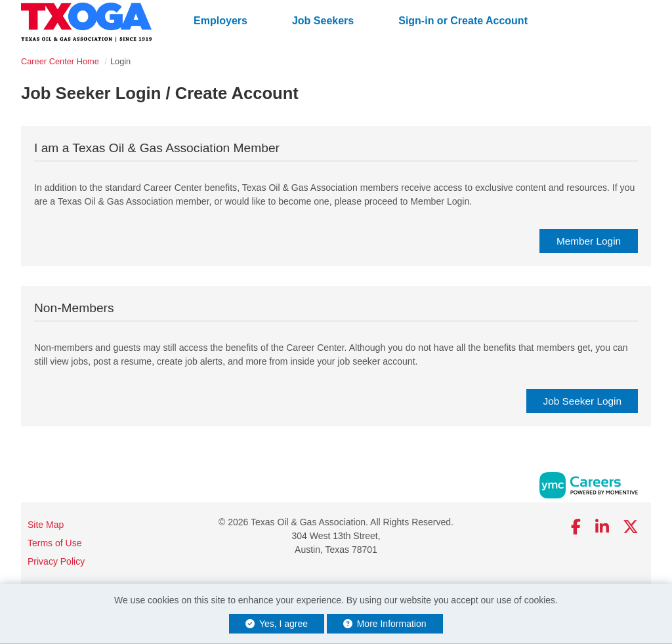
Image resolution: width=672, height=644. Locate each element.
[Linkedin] (602, 527)
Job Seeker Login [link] (582, 401)
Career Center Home (60, 61)
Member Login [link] (589, 241)
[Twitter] (631, 527)
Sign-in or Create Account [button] (463, 21)
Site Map (46, 525)
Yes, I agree (277, 624)
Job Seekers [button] (323, 21)
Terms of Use (54, 543)
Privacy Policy (56, 561)
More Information (385, 624)
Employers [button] (220, 21)
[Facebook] (577, 527)
